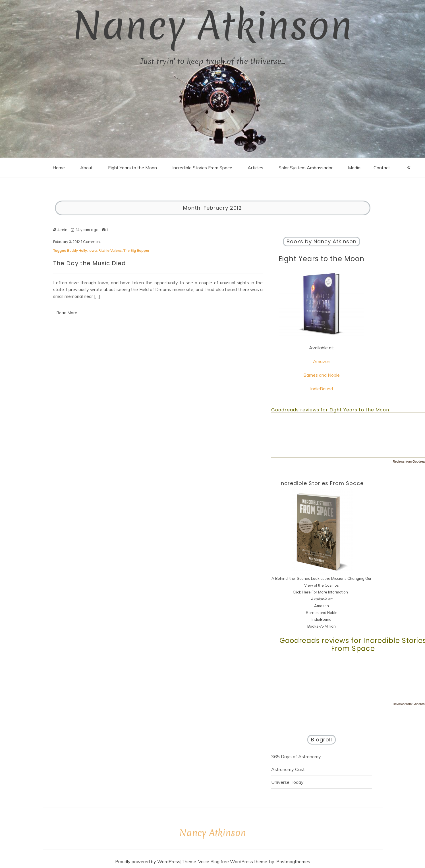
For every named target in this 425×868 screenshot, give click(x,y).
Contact (382, 168)
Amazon (322, 361)
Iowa (93, 250)
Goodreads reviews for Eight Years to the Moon (330, 410)
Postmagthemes (293, 861)
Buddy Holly (77, 250)
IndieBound (322, 389)
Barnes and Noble (322, 375)
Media (354, 168)
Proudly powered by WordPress (148, 861)
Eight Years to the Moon (132, 168)
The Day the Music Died (90, 263)
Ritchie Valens (110, 250)
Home (59, 168)
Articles (255, 168)
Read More (67, 313)
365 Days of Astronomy (296, 756)
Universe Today (287, 782)
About (86, 168)
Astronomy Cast (288, 769)
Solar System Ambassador (306, 168)
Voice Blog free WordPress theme (233, 861)
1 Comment (91, 242)
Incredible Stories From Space (202, 168)
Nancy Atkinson (212, 26)
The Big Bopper (136, 250)
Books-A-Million (322, 626)
